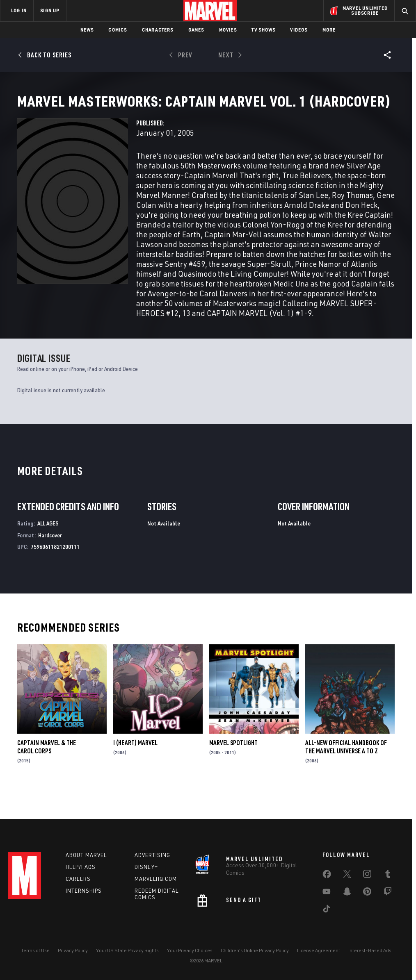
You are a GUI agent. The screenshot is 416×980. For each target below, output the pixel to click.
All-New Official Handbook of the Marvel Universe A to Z (346, 775)
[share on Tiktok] (327, 910)
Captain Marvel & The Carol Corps (47, 775)
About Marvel (86, 855)
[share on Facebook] (327, 876)
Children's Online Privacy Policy (255, 950)
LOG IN (19, 10)
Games (196, 30)
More (329, 30)
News (87, 30)
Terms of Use (35, 950)
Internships (84, 891)
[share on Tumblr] (388, 875)
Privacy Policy (73, 950)
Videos (299, 30)
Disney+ (146, 867)
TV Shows (264, 30)
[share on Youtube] (327, 893)
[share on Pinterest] (367, 893)
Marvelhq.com (156, 879)
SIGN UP (50, 10)
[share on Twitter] (347, 875)
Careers (78, 879)
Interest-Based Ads (370, 950)
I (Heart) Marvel (135, 771)
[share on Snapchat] (347, 893)
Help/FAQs (81, 867)
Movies (228, 30)
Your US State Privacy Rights (127, 950)
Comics (118, 30)
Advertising (152, 855)
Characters (158, 30)
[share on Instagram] (367, 875)
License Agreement (319, 950)
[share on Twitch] (388, 893)
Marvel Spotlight (233, 771)
